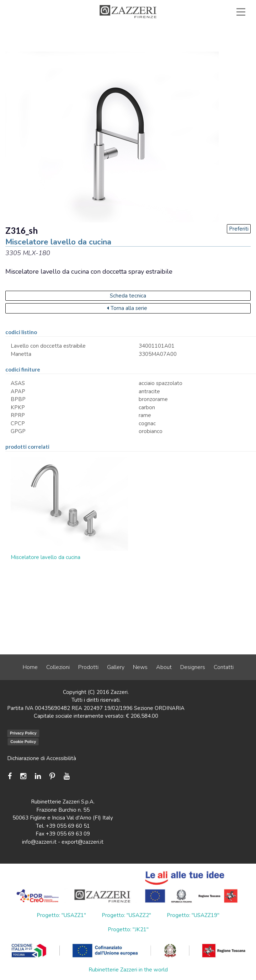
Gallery (116, 667)
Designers (193, 667)
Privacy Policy (23, 733)
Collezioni (58, 667)
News (140, 667)
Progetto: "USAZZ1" (61, 915)
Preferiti (239, 229)
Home (30, 667)
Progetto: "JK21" (128, 929)
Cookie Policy (23, 742)
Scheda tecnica (128, 296)
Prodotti (88, 667)
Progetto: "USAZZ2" (126, 915)
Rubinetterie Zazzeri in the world (128, 970)
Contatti (224, 667)
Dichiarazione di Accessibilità (42, 758)
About (164, 667)
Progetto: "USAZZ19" (193, 915)
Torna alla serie (127, 308)
